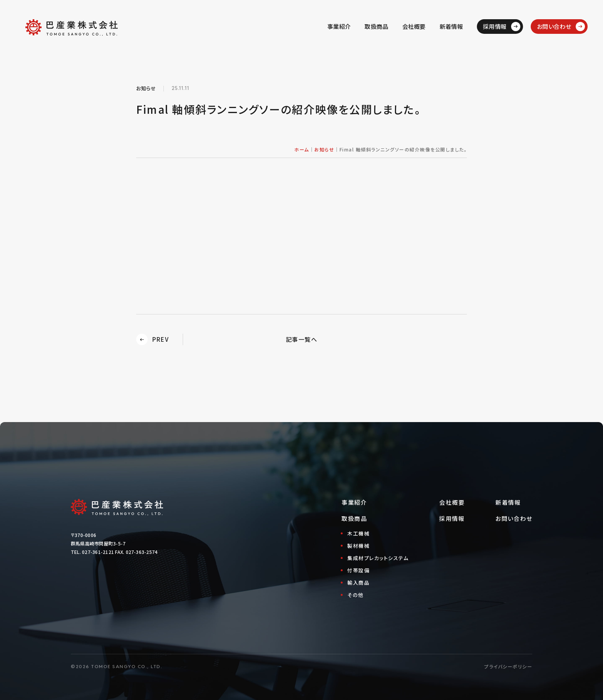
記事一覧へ (302, 339)
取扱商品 (376, 26)
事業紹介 (339, 26)
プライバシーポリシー (508, 666)
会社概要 (414, 26)
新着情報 (451, 26)
